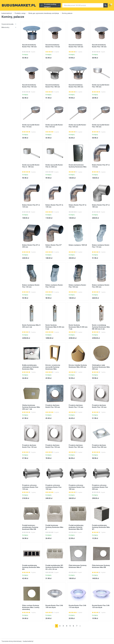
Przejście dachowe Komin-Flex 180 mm (76, 446)
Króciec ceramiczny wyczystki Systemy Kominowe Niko (53, 367)
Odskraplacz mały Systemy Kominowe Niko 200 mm (101, 367)
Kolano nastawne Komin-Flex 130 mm (54, 286)
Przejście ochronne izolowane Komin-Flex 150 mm (53, 487)
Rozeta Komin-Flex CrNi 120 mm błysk (101, 606)
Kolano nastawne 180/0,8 (78, 245)
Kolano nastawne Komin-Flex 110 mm (101, 246)
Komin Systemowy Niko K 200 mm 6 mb (31, 326)
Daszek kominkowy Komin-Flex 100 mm (29, 46)
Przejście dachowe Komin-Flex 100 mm (53, 406)
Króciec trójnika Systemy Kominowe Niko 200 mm (78, 366)
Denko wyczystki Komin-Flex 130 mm (78, 126)
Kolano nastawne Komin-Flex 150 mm (78, 286)
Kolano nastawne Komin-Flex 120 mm (31, 286)
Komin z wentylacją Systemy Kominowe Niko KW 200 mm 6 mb (101, 327)
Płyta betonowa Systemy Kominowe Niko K (78, 566)
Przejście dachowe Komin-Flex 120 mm (99, 406)
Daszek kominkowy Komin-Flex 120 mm (76, 46)
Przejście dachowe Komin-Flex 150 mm (53, 446)
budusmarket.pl (7, 13)
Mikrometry (9, 27)
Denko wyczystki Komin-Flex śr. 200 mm (54, 166)
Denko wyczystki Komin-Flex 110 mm (31, 126)
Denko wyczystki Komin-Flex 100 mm (101, 86)
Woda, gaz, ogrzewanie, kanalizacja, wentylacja (44, 13)
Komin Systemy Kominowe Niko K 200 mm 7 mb (78, 327)
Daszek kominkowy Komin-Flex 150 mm (29, 86)
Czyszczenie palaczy (9, 24)
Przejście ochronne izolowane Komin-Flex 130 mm (30, 487)
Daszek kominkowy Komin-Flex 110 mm (53, 46)
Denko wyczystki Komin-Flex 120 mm (54, 126)
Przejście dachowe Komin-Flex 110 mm (76, 406)
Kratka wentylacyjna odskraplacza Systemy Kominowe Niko (30, 367)
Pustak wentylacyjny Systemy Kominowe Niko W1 (101, 527)
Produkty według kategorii (50, 5)
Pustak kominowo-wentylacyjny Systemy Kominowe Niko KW (30, 527)
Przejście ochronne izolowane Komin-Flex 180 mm (77, 487)
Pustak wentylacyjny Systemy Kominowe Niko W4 (31, 567)
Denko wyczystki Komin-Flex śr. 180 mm (31, 166)
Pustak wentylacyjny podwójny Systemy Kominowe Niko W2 (76, 527)
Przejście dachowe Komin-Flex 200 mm (99, 446)
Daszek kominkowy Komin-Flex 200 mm (76, 86)
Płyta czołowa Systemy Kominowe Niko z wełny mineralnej (31, 607)
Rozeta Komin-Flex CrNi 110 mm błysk (77, 606)
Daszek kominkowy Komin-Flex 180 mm (53, 86)
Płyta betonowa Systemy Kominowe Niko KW (101, 566)
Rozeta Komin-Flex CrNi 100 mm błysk (54, 606)
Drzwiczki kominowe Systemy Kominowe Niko (78, 166)
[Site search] (83, 5)
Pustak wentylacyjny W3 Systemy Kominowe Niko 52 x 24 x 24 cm (54, 567)
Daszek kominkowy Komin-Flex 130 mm (99, 46)
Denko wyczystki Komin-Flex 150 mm (101, 126)
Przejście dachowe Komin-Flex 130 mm (29, 446)
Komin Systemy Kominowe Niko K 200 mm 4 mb (55, 327)
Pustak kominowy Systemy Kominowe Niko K (54, 527)
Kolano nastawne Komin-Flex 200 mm (101, 286)
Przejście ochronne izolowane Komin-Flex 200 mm (100, 487)
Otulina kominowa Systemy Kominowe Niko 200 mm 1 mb (31, 407)
